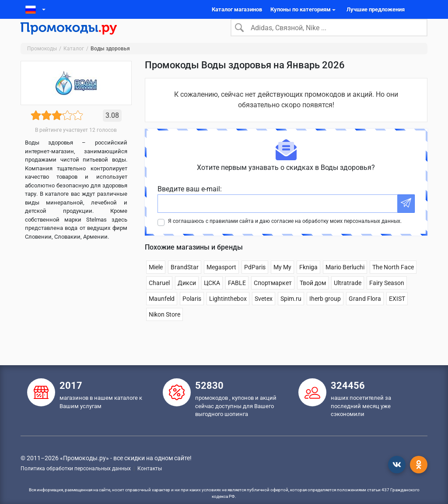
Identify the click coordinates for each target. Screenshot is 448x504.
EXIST (397, 313)
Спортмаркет (273, 297)
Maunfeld (162, 313)
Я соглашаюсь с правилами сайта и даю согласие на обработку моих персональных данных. (285, 235)
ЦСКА (212, 297)
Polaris (192, 313)
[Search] (329, 35)
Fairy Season (387, 297)
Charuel (159, 297)
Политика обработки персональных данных (76, 469)
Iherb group (325, 313)
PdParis (255, 281)
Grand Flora (365, 313)
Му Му (282, 281)
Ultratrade (348, 297)
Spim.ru (291, 313)
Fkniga (308, 281)
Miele (156, 281)
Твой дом (313, 297)
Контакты (150, 469)
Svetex (264, 313)
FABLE (237, 297)
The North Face (393, 281)
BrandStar (185, 281)
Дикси (187, 297)
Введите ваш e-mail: (190, 203)
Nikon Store (164, 328)
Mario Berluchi (345, 281)
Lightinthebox (228, 313)
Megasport (221, 281)
